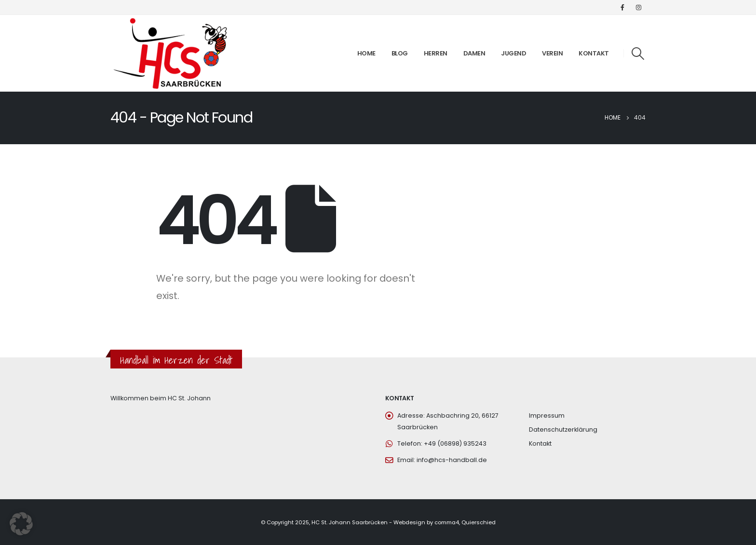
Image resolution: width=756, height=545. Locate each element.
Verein (552, 53)
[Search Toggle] (638, 54)
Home (366, 53)
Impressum (547, 416)
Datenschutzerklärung (563, 429)
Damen (474, 53)
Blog (400, 53)
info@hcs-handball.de (452, 460)
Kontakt (594, 53)
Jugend (513, 53)
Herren (436, 53)
